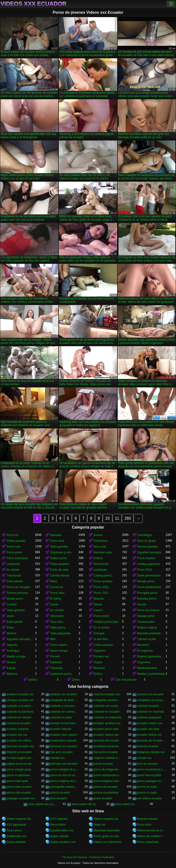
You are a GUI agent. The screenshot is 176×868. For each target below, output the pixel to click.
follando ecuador (148, 746)
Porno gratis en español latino (108, 836)
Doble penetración (149, 576)
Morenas (99, 668)
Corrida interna (60, 576)
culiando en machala (150, 712)
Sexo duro (57, 622)
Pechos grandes (148, 547)
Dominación (101, 564)
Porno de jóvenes (148, 610)
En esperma (145, 651)
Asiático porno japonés (108, 622)
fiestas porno (15, 599)
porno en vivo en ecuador (64, 775)
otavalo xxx (144, 758)
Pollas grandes (16, 541)
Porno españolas (148, 842)
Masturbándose (147, 668)
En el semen (102, 628)
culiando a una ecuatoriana (64, 706)
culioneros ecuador (19, 723)
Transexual (14, 576)
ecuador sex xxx (17, 735)
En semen (13, 570)
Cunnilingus (145, 535)
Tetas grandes (59, 547)
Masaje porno (146, 581)
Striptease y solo (61, 552)
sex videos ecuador (150, 798)
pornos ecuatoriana (106, 793)
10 (108, 518)
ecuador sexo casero (64, 735)
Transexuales (146, 622)
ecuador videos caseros (108, 735)
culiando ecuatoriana (20, 712)
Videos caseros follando (21, 819)
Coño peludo (15, 581)
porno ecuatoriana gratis (21, 775)
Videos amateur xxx (63, 842)
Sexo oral (100, 547)
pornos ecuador (60, 793)
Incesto (142, 604)
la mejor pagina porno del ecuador (21, 758)
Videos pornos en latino (152, 830)
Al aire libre (101, 639)
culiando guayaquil (149, 717)
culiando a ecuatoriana (21, 706)
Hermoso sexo (103, 552)
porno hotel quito (17, 781)
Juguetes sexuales (149, 552)
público (33, 680)
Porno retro (57, 593)
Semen (98, 535)
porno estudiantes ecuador (108, 775)
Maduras (12, 674)
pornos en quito (147, 793)
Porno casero (59, 645)
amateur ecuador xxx (20, 694)
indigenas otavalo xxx (151, 752)
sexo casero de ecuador (43, 804)
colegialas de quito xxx (64, 700)
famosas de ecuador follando (108, 741)
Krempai (99, 633)
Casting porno (103, 576)
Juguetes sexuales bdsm (21, 639)
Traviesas (56, 668)
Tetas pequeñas (60, 633)
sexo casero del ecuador (86, 804)
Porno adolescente (149, 587)
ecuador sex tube (148, 729)
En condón (57, 610)
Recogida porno (147, 593)
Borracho (143, 645)
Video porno (58, 628)
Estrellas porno (147, 599)
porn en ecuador (148, 764)
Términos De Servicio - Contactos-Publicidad (88, 857)
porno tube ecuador (19, 787)
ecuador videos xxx (150, 735)
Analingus (13, 651)
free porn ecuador (62, 752)
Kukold (11, 668)
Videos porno (59, 558)
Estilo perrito (15, 622)
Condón (12, 604)
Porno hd (12, 535)
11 (117, 518)
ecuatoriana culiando (64, 741)
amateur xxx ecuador (64, 694)
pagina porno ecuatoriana (21, 764)
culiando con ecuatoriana (108, 706)
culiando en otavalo (19, 717)
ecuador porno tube (106, 729)
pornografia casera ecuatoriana (64, 787)
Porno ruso (14, 547)
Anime (54, 604)
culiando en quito (61, 717)
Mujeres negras (147, 628)
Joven (10, 616)
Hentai (98, 604)
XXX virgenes (59, 819)
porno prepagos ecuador (152, 781)
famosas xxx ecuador (64, 746)
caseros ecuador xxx (107, 694)
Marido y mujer (16, 656)
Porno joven (14, 552)
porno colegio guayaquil (21, 769)
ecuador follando (61, 729)
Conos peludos (16, 842)
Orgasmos (144, 662)
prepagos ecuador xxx (21, 798)
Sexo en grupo (147, 541)
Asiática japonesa (149, 564)
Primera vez (101, 656)
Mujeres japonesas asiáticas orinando (152, 656)
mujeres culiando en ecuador (108, 758)
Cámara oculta (147, 639)
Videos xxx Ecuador (33, 4)
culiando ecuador (148, 706)
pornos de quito (147, 787)
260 (128, 518)
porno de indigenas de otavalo (108, 769)
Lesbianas (13, 564)
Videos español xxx (106, 819)
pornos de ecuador (106, 787)
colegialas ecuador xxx (108, 700)
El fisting (56, 599)
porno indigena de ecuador (64, 781)
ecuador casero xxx (150, 723)
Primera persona (17, 593)
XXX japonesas (16, 825)
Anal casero (14, 830)
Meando (99, 599)
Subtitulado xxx (16, 836)
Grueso (11, 662)
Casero (98, 610)
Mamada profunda (149, 633)
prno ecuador (59, 798)
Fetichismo (101, 541)
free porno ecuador (106, 752)
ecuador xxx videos (19, 741)
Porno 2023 (145, 570)
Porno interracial (17, 558)
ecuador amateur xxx (107, 723)
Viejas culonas (59, 836)
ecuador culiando (17, 729)
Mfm (53, 639)
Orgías (98, 662)
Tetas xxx (100, 825)
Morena (11, 633)
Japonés (12, 645)
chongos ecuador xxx (20, 700)
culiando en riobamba (107, 717)
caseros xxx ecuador (150, 694)
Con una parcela (126, 680)
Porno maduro (146, 558)
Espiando (56, 662)
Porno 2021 (101, 593)
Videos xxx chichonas (107, 842)
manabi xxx (58, 758)
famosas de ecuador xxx (152, 741)
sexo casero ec (125, 804)
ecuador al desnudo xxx (64, 723)
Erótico (98, 674)
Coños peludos (103, 645)
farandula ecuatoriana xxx (108, 746)
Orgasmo (99, 651)
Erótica (98, 558)
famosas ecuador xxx (20, 746)
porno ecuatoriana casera (152, 769)
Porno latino (58, 825)
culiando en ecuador (107, 712)
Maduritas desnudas (107, 830)
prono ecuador (103, 798)
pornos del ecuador (19, 793)
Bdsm (54, 581)
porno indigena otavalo (108, 781)
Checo (76, 680)
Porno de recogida (18, 587)
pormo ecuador (103, 764)
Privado (55, 656)
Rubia (10, 628)
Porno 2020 (101, 587)
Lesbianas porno (61, 674)
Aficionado (57, 616)
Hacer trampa (59, 651)
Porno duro (144, 825)
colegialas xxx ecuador (152, 700)
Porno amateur (103, 581)
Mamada (56, 535)
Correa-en (57, 587)
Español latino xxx (62, 830)
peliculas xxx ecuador (64, 764)
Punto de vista (59, 570)
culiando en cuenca (63, 712)
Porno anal (57, 541)
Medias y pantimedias (151, 674)
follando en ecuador (19, 752)
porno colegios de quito (64, 769)
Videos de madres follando (152, 836)
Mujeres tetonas (147, 819)
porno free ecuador (149, 775)
